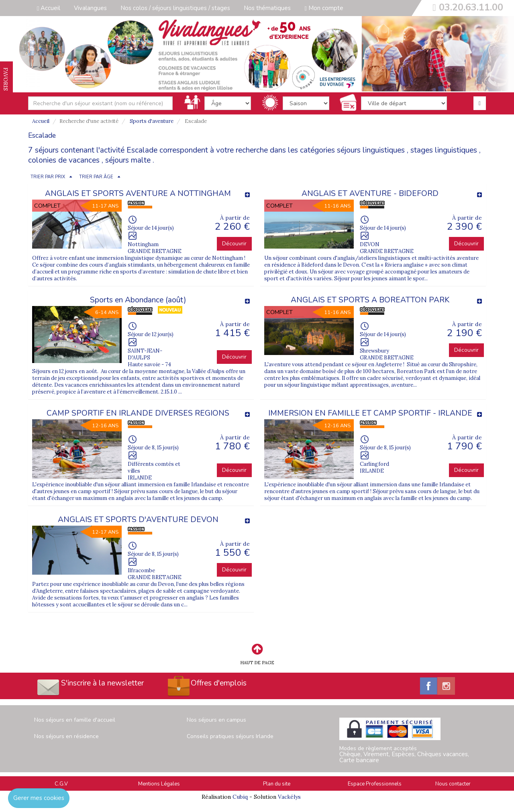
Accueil (49, 8)
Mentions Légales (159, 784)
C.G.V (61, 784)
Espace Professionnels (375, 784)
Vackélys (289, 797)
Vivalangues (90, 8)
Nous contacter (453, 784)
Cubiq (240, 797)
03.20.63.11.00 (471, 7)
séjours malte (128, 160)
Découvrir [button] (234, 244)
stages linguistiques (444, 150)
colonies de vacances (64, 160)
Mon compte (324, 8)
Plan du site (277, 784)
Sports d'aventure (152, 121)
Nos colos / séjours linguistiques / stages (175, 8)
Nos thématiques (267, 8)
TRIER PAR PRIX (48, 177)
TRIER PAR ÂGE (96, 177)
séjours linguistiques (371, 150)
